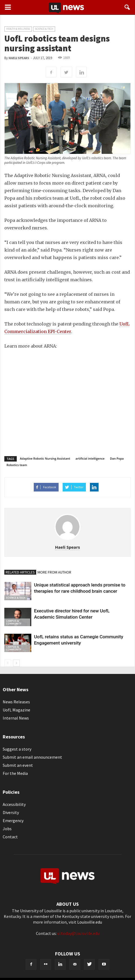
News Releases (16, 702)
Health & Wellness (18, 29)
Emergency (13, 820)
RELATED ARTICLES (20, 572)
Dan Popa (117, 458)
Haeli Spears (19, 58)
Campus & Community (14, 622)
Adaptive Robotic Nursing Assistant (45, 458)
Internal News (16, 718)
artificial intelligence (90, 458)
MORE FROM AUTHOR (54, 572)
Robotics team (17, 465)
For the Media (15, 773)
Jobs (7, 829)
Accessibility (14, 804)
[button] (127, 7)
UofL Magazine (16, 710)
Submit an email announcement (32, 757)
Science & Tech (44, 29)
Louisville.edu (90, 922)
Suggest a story (17, 749)
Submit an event (18, 765)
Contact (10, 837)
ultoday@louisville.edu (78, 933)
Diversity (11, 812)
